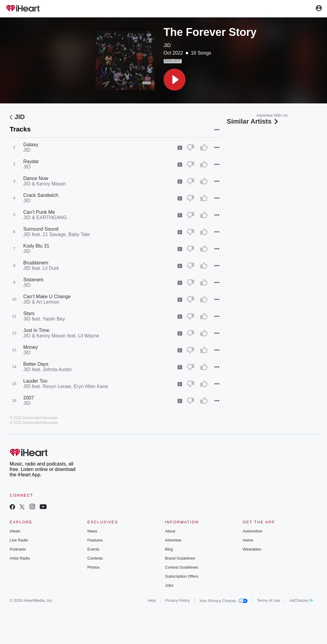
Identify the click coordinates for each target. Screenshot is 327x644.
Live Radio (19, 540)
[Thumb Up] (204, 147)
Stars (29, 313)
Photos (93, 567)
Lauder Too (35, 381)
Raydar (31, 161)
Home (248, 540)
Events (93, 549)
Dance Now (36, 178)
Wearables (252, 549)
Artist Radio (20, 558)
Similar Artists (253, 121)
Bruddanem (36, 263)
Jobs (169, 585)
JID (167, 45)
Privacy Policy (177, 600)
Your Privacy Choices (223, 601)
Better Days (36, 364)
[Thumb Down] (191, 147)
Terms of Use (269, 600)
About (170, 531)
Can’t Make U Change (47, 297)
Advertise (173, 540)
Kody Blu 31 (36, 246)
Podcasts (18, 549)
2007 (29, 398)
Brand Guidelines (180, 558)
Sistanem (33, 280)
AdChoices (301, 600)
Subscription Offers (182, 576)
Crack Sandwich (41, 195)
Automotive (253, 531)
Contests (95, 558)
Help (152, 600)
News (92, 531)
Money (30, 347)
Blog (169, 549)
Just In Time (36, 330)
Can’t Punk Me (39, 212)
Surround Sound (41, 229)
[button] (175, 80)
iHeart (15, 531)
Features (95, 540)
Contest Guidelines (182, 567)
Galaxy (31, 145)
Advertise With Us (272, 115)
